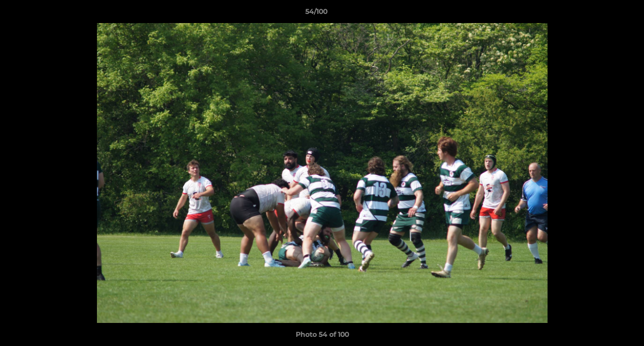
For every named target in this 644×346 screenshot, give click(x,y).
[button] (604, 14)
